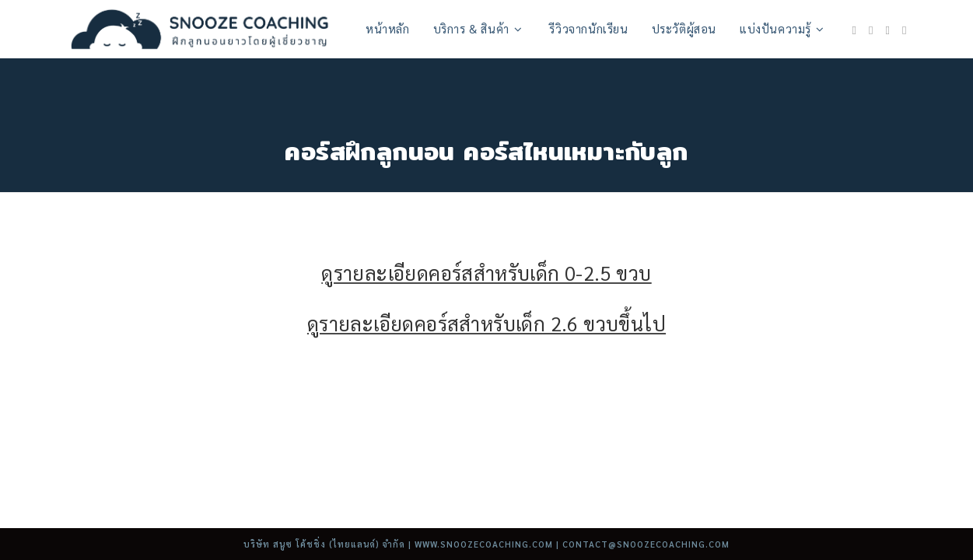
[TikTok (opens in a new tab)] (904, 30)
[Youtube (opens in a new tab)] (888, 30)
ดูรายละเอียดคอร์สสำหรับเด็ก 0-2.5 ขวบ (486, 273)
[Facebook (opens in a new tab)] (854, 30)
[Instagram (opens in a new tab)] (871, 30)
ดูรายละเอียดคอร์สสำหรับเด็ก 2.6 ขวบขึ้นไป (486, 323)
